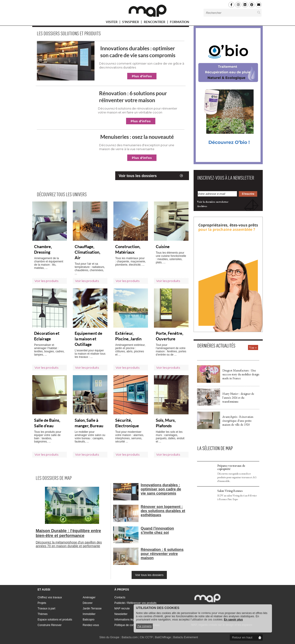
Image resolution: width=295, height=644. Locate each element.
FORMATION (180, 23)
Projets (42, 603)
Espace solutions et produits (55, 620)
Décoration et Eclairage (47, 336)
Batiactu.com (130, 637)
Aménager (89, 597)
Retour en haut (242, 637)
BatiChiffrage (163, 637)
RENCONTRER (156, 23)
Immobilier (89, 614)
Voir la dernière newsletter (213, 202)
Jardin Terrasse (92, 608)
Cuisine (163, 247)
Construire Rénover (50, 625)
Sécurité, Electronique (127, 423)
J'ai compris (144, 626)
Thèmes (43, 614)
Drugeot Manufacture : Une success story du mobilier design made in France (241, 374)
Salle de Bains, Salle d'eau (47, 423)
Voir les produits (46, 281)
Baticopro (89, 620)
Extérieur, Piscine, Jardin (128, 336)
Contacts (120, 597)
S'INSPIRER (133, 23)
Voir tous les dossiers (138, 176)
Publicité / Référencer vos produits (135, 603)
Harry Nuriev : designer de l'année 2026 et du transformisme (238, 398)
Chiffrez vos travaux (50, 597)
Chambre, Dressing (43, 249)
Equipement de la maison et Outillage (88, 339)
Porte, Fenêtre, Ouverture (170, 336)
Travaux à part (46, 608)
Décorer (88, 603)
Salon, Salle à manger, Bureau (89, 423)
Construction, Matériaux (128, 249)
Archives (202, 206)
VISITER (114, 23)
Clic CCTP (146, 637)
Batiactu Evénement (186, 637)
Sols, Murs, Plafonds (166, 423)
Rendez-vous (91, 625)
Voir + (253, 347)
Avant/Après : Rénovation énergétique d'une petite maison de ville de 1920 (238, 421)
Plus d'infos (142, 76)
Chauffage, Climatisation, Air (87, 252)
